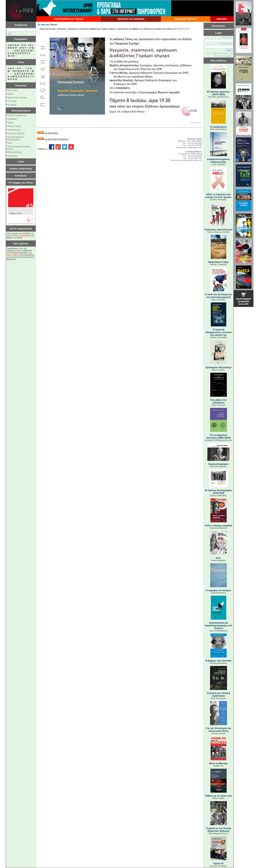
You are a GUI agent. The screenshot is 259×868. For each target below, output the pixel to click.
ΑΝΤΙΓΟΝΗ (13, 90)
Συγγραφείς (21, 39)
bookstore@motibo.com (192, 160)
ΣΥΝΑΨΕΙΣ (13, 156)
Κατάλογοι (21, 176)
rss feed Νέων (51, 133)
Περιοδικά (21, 86)
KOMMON (12, 119)
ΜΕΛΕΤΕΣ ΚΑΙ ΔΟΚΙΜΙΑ (131, 19)
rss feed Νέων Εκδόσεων (56, 139)
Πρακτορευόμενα (21, 111)
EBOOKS (222, 19)
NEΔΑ (10, 123)
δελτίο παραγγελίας (22, 236)
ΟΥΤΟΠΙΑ (12, 101)
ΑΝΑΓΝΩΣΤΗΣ (14, 130)
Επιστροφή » (196, 123)
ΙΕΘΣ (10, 143)
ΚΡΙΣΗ (11, 94)
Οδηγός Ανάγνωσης (21, 169)
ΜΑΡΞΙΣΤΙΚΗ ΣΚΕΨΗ (17, 98)
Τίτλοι (21, 62)
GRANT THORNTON (17, 116)
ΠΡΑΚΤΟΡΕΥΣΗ (15, 152)
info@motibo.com (195, 147)
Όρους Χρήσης (13, 255)
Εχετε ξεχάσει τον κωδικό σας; (220, 53)
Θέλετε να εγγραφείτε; (223, 56)
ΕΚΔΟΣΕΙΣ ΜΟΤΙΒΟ (186, 19)
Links (21, 162)
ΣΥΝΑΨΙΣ (12, 105)
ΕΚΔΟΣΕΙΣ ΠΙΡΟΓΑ (16, 134)
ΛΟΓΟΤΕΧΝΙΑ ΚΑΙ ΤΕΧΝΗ (69, 19)
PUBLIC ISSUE (14, 126)
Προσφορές (219, 26)
